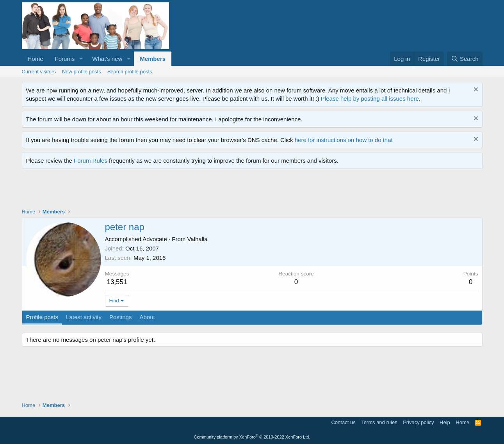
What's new (107, 59)
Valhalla (197, 239)
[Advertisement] (164, 190)
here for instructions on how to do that (344, 140)
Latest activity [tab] (84, 317)
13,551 (117, 282)
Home (36, 59)
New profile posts (82, 72)
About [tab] (147, 317)
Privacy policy (418, 422)
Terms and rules (379, 422)
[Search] (465, 59)
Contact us (343, 422)
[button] (81, 59)
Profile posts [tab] (42, 317)
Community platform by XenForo (252, 437)
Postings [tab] (121, 317)
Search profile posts (130, 72)
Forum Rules (91, 161)
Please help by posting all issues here (370, 99)
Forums (65, 59)
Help (445, 422)
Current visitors (39, 72)
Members (153, 59)
